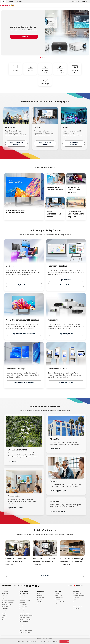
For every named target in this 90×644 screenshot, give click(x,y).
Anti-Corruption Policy (78, 606)
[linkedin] (36, 586)
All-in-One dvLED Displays (8, 602)
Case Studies (40, 596)
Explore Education (66, 280)
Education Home (23, 596)
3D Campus (22, 602)
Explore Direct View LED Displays (24, 334)
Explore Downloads (57, 511)
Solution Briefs (41, 598)
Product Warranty (59, 598)
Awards (75, 600)
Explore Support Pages (58, 491)
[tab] (40, 57)
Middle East (78, 586)
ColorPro (22, 626)
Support (85, 1)
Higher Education (24, 598)
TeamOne (4, 617)
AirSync (4, 619)
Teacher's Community (25, 600)
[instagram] (39, 586)
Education (10, 1)
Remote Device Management (26, 615)
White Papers (40, 602)
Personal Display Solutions (26, 630)
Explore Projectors (66, 334)
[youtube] (33, 586)
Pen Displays (5, 606)
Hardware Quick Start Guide (62, 602)
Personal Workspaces (24, 611)
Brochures (40, 600)
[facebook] (28, 586)
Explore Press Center (15, 508)
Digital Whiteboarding (25, 617)
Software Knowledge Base (61, 604)
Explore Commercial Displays (24, 382)
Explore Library (45, 575)
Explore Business (66, 285)
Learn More (12, 461)
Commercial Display (6, 604)
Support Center (59, 596)
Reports (39, 604)
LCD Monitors (5, 596)
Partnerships (76, 608)
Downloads (58, 600)
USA (63, 642)
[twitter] (30, 586)
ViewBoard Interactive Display (9, 600)
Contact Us (58, 593)
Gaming (21, 628)
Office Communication (25, 613)
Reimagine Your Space (25, 632)
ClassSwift (4, 615)
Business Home (23, 607)
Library (39, 593)
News (74, 602)
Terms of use (45, 638)
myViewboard (5, 611)
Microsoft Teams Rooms (25, 619)
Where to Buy (76, 604)
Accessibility (50, 638)
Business (20, 1)
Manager (4, 613)
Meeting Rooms (23, 609)
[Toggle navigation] (88, 5)
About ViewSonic (77, 593)
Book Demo (76, 1)
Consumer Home (24, 624)
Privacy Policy (38, 638)
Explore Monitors (24, 285)
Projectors (4, 598)
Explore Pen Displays (66, 382)
